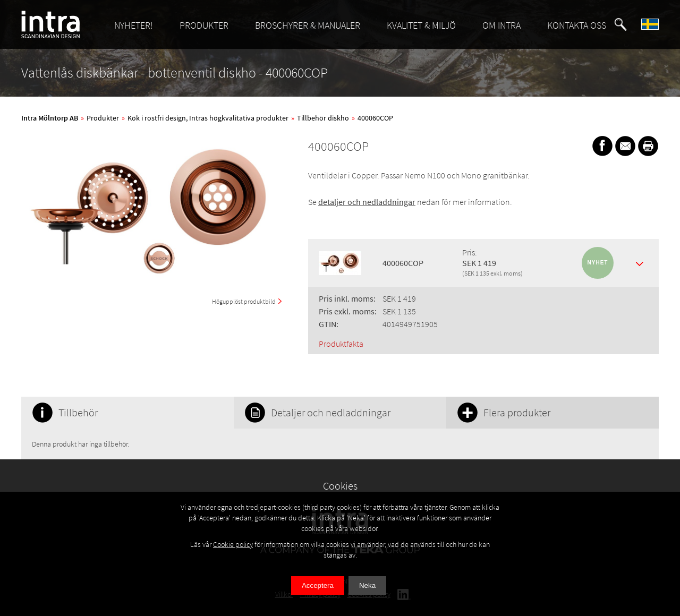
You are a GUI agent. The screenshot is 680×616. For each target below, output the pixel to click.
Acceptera (318, 585)
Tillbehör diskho (323, 118)
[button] (620, 24)
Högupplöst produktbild (244, 301)
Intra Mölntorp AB (50, 118)
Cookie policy (233, 544)
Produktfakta (341, 344)
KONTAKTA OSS (577, 25)
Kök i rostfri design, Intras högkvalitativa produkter (208, 118)
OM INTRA (501, 25)
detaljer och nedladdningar (367, 202)
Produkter (103, 118)
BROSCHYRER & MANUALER (308, 25)
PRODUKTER (204, 25)
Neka (367, 585)
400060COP (375, 118)
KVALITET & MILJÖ (421, 25)
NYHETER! (134, 25)
